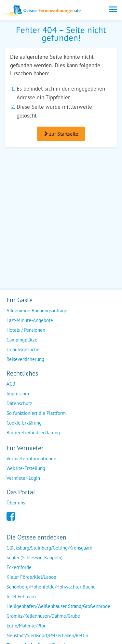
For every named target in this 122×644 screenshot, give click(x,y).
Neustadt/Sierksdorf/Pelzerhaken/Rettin (47, 635)
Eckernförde (19, 567)
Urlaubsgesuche (23, 349)
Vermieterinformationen (31, 458)
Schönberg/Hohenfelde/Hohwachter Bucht (51, 587)
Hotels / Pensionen (26, 330)
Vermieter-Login (23, 478)
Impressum (18, 394)
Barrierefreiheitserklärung (33, 433)
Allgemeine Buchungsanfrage (37, 310)
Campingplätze (22, 340)
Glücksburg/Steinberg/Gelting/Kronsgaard (49, 548)
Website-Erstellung (26, 468)
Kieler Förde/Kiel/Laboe (31, 577)
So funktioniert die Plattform (36, 413)
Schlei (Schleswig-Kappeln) (34, 557)
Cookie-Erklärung (24, 423)
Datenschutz (19, 403)
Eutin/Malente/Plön (27, 626)
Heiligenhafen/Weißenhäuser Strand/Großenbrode (58, 606)
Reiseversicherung (25, 359)
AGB (11, 384)
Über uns (16, 503)
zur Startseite (61, 134)
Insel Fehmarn (21, 596)
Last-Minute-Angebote (30, 320)
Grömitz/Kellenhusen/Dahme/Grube (43, 616)
